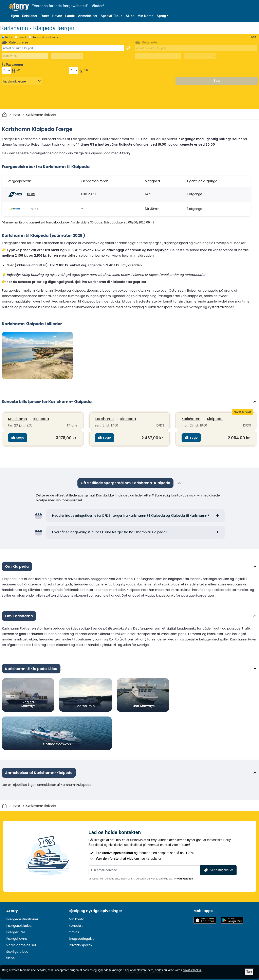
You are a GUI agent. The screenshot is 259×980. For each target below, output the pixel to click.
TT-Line (33, 209)
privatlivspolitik (192, 970)
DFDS (31, 194)
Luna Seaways (143, 705)
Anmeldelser (88, 16)
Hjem (15, 16)
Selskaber (30, 16)
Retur (9, 37)
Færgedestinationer (22, 919)
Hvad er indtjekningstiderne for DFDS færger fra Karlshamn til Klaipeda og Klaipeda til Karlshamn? (131, 515)
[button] (163, 16)
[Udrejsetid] (67, 56)
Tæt (249, 972)
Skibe (130, 16)
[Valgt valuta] (22, 81)
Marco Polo (85, 705)
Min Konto (146, 16)
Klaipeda (42, 419)
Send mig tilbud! (218, 870)
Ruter (45, 16)
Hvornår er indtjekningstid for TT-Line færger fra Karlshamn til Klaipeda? (110, 532)
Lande (70, 16)
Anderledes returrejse (46, 37)
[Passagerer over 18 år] (6, 70)
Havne (57, 16)
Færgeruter (16, 932)
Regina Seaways (28, 704)
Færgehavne (17, 938)
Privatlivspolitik (183, 878)
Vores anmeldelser (21, 945)
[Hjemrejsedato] (158, 56)
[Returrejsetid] (200, 56)
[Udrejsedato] (25, 56)
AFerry (12, 910)
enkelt (22, 37)
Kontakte (76, 925)
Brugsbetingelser (82, 938)
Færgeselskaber (20, 925)
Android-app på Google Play (232, 920)
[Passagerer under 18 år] (74, 70)
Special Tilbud (112, 16)
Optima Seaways (57, 744)
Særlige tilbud (17, 951)
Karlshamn (18, 419)
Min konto (77, 919)
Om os (74, 932)
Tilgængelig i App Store (205, 920)
